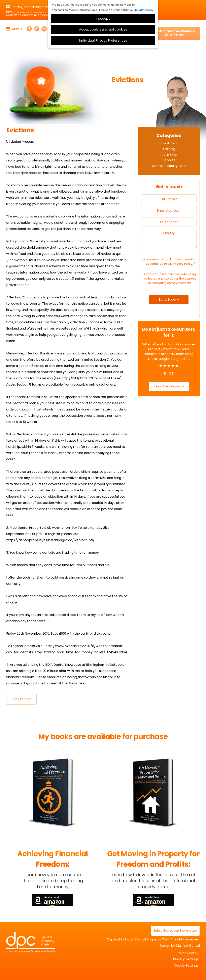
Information (169, 155)
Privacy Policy (183, 264)
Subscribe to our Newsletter (176, 930)
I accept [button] (103, 19)
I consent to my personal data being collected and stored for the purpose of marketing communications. (170, 279)
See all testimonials (169, 386)
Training (169, 149)
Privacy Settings (186, 959)
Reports (169, 160)
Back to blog (21, 699)
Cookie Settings (186, 965)
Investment (169, 143)
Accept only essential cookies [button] (103, 29)
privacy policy (144, 10)
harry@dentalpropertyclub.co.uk (39, 7)
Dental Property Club (169, 166)
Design (165, 946)
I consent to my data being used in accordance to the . (170, 261)
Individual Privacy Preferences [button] (103, 40)
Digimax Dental (188, 946)
